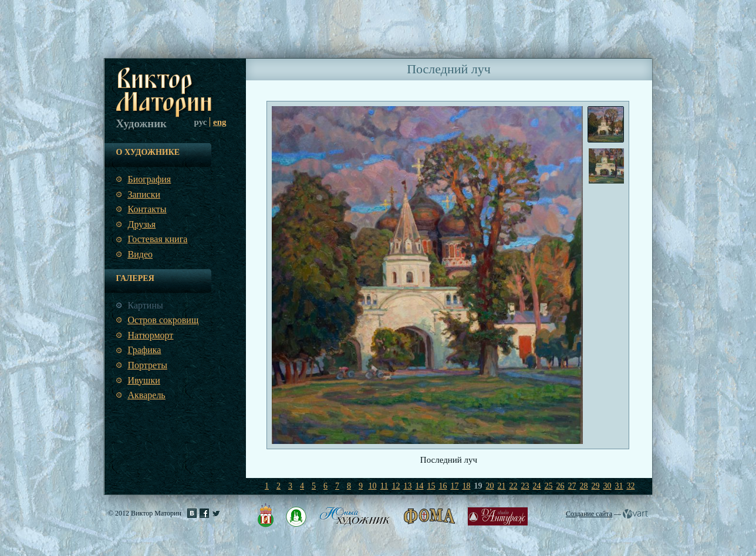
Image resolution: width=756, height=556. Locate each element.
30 (607, 486)
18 (467, 486)
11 (384, 486)
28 (584, 486)
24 (537, 486)
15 (431, 486)
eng (220, 122)
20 (490, 486)
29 (596, 486)
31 (619, 486)
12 (396, 486)
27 (572, 486)
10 (373, 486)
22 (514, 486)
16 (443, 486)
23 (525, 486)
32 (631, 486)
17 (455, 486)
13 (408, 486)
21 (502, 486)
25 (549, 486)
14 (420, 486)
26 (561, 486)
